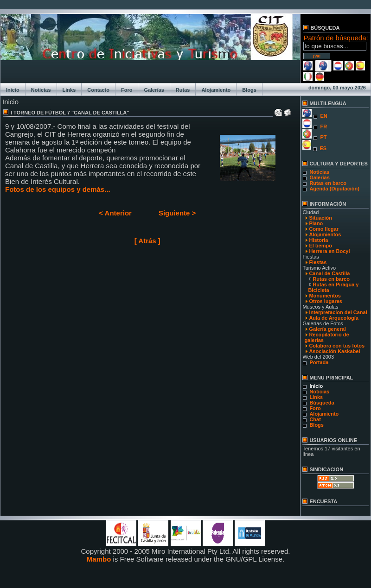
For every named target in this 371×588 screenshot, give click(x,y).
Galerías (154, 90)
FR (323, 126)
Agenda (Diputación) (334, 189)
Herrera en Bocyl (329, 251)
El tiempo (320, 246)
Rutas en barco (328, 183)
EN (323, 116)
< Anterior (115, 213)
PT (323, 137)
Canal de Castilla (329, 273)
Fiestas (318, 262)
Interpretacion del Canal (338, 312)
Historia (318, 240)
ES (323, 148)
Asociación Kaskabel (334, 351)
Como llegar (324, 229)
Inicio (13, 90)
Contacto (98, 90)
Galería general (327, 329)
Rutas (183, 90)
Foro (127, 90)
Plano (316, 223)
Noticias (41, 90)
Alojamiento (216, 90)
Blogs (249, 90)
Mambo (99, 559)
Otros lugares (326, 301)
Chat (315, 419)
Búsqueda (322, 403)
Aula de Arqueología (334, 318)
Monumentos (325, 296)
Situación (320, 218)
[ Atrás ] (147, 241)
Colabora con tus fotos (337, 346)
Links (69, 90)
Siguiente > (177, 213)
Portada (319, 362)
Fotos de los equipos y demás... (58, 189)
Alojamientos (325, 234)
